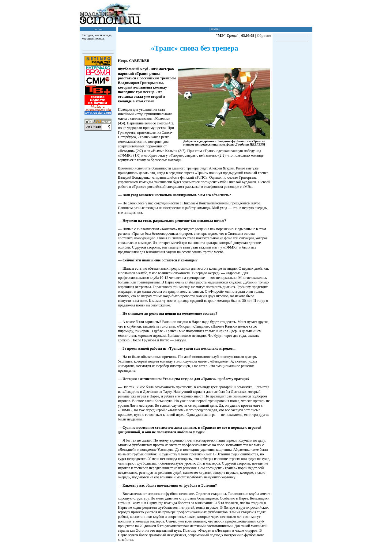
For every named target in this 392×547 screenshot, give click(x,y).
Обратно (264, 36)
